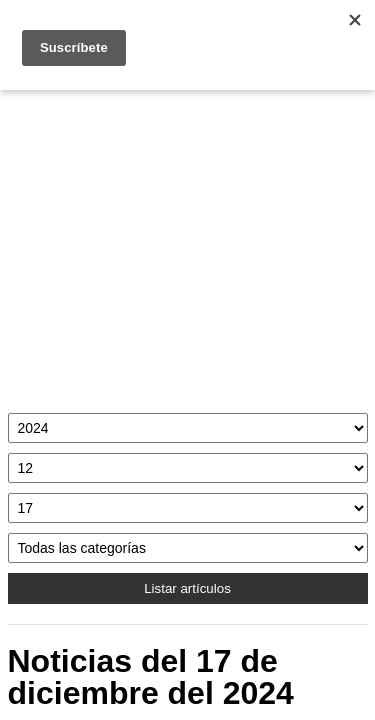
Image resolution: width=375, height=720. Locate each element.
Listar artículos (187, 588)
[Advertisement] (188, 246)
